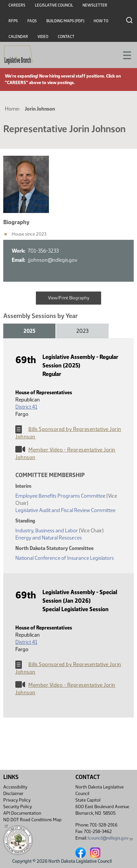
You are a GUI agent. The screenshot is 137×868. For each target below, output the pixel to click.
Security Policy (18, 807)
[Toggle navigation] (124, 55)
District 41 (26, 407)
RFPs (13, 21)
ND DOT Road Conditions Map (32, 823)
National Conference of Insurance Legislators (65, 558)
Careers (17, 5)
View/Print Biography (69, 298)
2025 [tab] (29, 331)
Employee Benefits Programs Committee (60, 496)
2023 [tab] (82, 331)
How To (101, 21)
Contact (66, 37)
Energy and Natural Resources (49, 538)
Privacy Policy (17, 800)
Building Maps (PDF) (65, 21)
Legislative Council (54, 5)
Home (12, 109)
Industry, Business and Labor (47, 531)
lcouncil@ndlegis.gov (110, 838)
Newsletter (95, 5)
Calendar (18, 37)
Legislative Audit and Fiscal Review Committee (65, 510)
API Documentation (22, 813)
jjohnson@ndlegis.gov (55, 260)
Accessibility (15, 787)
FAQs (32, 21)
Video (43, 37)
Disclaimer (13, 794)
